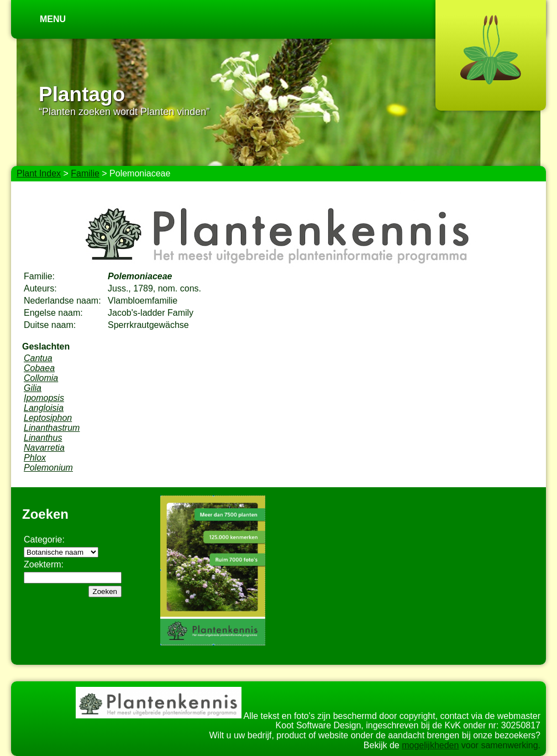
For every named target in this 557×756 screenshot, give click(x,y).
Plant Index (39, 173)
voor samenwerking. (500, 745)
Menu (53, 19)
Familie (85, 173)
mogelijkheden (430, 745)
